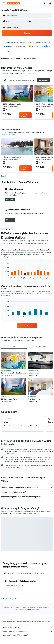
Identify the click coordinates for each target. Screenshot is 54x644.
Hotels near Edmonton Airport (15, 585)
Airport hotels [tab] (9, 573)
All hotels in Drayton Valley (10, 599)
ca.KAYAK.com (8, 607)
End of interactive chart (4, 277)
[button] (4, 3)
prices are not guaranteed (43, 621)
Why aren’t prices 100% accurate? (28, 635)
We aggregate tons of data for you (28, 631)
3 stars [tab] (14, 346)
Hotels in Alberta (19, 609)
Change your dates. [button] (9, 134)
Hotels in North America (28, 607)
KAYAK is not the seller (28, 628)
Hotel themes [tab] (39, 573)
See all (4, 176)
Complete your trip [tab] (24, 573)
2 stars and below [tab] (40, 346)
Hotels (17, 607)
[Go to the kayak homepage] (14, 3)
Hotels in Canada (42, 607)
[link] (25, 115)
